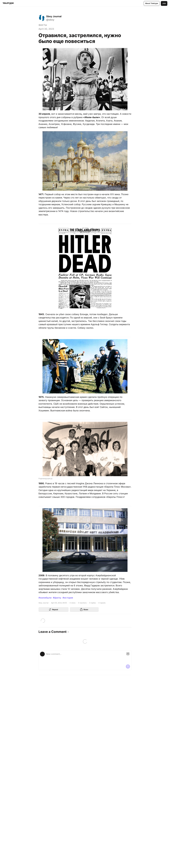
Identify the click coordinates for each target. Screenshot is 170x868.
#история (68, 598)
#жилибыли (45, 598)
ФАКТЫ (43, 25)
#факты (57, 598)
